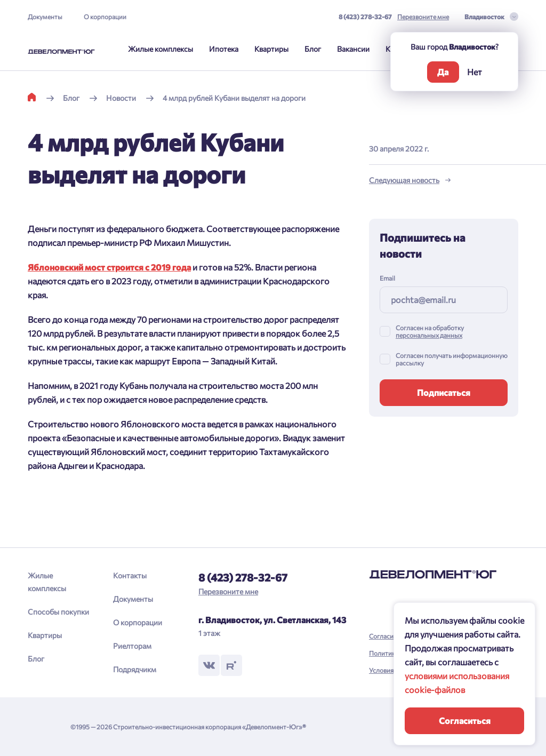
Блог (313, 49)
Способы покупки (58, 612)
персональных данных (429, 335)
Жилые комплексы (160, 49)
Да (443, 72)
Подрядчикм (135, 669)
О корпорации (105, 17)
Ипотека (224, 49)
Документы (45, 17)
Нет (475, 72)
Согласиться (465, 721)
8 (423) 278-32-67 (365, 17)
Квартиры (271, 49)
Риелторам (132, 646)
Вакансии (353, 49)
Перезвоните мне (423, 17)
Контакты (130, 575)
